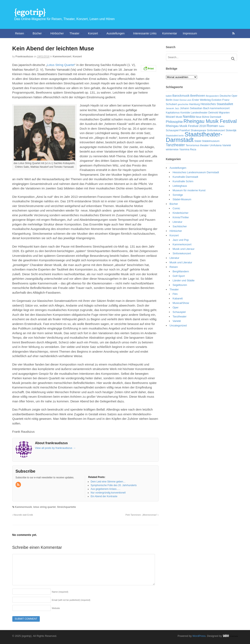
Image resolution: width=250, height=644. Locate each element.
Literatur (178, 222)
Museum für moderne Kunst (189, 190)
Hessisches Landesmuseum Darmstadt (196, 172)
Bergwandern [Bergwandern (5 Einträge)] (212, 96)
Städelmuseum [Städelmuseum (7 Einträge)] (211, 141)
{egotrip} (30, 12)
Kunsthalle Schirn (183, 181)
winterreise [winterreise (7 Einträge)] (172, 149)
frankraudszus (24, 57)
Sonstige (178, 195)
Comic (176, 208)
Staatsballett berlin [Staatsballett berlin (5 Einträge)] (175, 136)
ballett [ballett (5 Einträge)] (169, 96)
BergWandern (181, 271)
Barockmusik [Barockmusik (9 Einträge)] (181, 96)
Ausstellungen (115, 33)
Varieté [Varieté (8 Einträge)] (227, 145)
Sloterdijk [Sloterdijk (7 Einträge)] (231, 130)
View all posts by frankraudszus (55, 448)
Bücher (37, 33)
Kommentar (170, 33)
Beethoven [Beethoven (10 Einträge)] (198, 96)
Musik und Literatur (181, 262)
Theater (74, 33)
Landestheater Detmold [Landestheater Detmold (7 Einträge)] (204, 113)
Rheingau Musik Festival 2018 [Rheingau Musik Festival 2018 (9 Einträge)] (186, 126)
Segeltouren (180, 285)
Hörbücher (57, 33)
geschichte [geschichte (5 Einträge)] (183, 104)
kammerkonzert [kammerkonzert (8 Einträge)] (220, 108)
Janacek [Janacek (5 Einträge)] (170, 108)
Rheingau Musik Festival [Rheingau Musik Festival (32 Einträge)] (210, 121)
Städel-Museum (182, 199)
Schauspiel (179, 312)
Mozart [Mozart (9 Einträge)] (171, 117)
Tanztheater (180, 316)
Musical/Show (181, 303)
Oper (176, 307)
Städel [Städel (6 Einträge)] (198, 141)
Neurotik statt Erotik (23, 515)
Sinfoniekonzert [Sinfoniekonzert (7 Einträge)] (216, 130)
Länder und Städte (184, 280)
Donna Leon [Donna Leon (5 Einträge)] (185, 100)
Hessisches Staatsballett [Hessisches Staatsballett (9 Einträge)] (217, 104)
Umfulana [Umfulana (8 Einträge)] (216, 145)
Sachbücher (180, 226)
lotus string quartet (44, 507)
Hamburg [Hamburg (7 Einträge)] (194, 104)
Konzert (93, 33)
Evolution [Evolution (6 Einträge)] (216, 100)
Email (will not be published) (71, 600)
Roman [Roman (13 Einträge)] (212, 126)
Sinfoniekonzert (182, 253)
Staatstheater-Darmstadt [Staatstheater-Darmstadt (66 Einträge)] (194, 137)
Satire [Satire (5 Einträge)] (221, 126)
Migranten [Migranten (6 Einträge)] (224, 113)
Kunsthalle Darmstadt (185, 177)
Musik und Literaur (184, 249)
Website (56, 608)
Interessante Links (145, 33)
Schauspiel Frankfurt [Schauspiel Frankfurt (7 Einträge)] (178, 130)
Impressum (190, 33)
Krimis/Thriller (181, 217)
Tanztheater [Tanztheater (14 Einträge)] (175, 145)
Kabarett (178, 298)
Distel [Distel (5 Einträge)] (176, 100)
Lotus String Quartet (61, 65)
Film (175, 294)
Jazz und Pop (181, 240)
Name (60, 592)
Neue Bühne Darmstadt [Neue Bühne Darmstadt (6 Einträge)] (208, 117)
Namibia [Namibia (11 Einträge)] (189, 117)
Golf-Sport (179, 276)
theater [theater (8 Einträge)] (204, 145)
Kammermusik (23, 507)
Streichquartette (66, 507)
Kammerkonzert (62, 57)
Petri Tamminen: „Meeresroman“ (142, 515)
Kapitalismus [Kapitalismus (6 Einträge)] (173, 113)
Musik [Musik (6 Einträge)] (179, 117)
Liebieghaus (180, 186)
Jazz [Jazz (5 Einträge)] (177, 108)
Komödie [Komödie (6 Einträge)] (185, 113)
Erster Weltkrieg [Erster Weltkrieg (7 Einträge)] (201, 100)
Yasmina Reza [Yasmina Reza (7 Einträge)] (188, 149)
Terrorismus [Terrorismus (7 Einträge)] (192, 145)
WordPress (199, 636)
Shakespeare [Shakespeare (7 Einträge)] (198, 130)
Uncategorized (178, 325)
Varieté (177, 321)
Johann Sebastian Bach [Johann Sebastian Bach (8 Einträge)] (195, 108)
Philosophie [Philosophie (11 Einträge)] (174, 122)
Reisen (20, 33)
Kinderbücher (181, 213)
